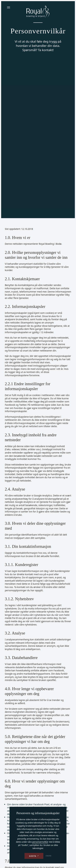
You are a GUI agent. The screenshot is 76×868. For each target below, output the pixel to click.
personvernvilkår (40, 842)
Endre (49, 856)
